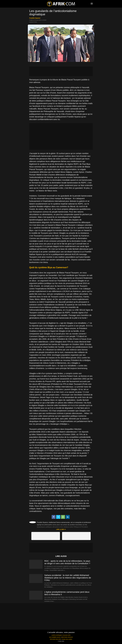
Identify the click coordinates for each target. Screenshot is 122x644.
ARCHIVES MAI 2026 (55, 639)
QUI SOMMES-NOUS (55, 637)
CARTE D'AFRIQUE (57, 635)
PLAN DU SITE (67, 635)
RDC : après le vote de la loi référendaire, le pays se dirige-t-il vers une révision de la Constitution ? (67, 562)
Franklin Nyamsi (35, 18)
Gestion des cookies (67, 639)
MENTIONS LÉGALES (67, 637)
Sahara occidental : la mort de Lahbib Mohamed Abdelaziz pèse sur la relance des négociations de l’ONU (68, 578)
